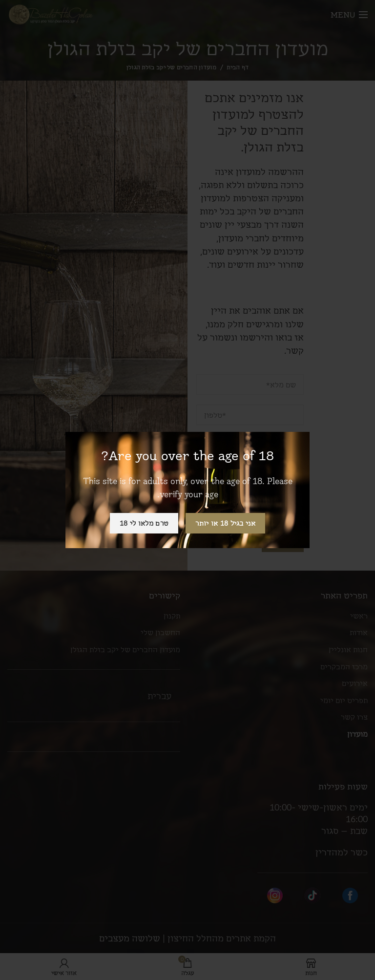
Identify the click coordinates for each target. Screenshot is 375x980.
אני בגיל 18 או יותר (225, 523)
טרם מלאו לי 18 (144, 523)
